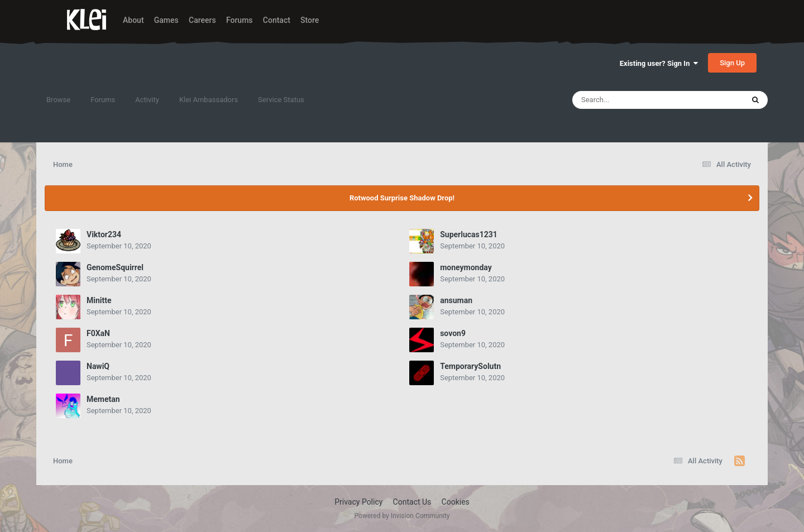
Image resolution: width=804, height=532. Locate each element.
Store (310, 20)
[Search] (630, 100)
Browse (58, 100)
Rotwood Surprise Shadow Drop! (402, 198)
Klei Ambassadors (209, 100)
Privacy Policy (358, 502)
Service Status (281, 100)
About (133, 20)
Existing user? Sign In (659, 63)
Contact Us (412, 502)
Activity (147, 100)
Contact (277, 20)
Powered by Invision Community (402, 516)
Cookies (456, 502)
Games (166, 20)
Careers (202, 20)
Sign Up (732, 63)
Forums (240, 20)
